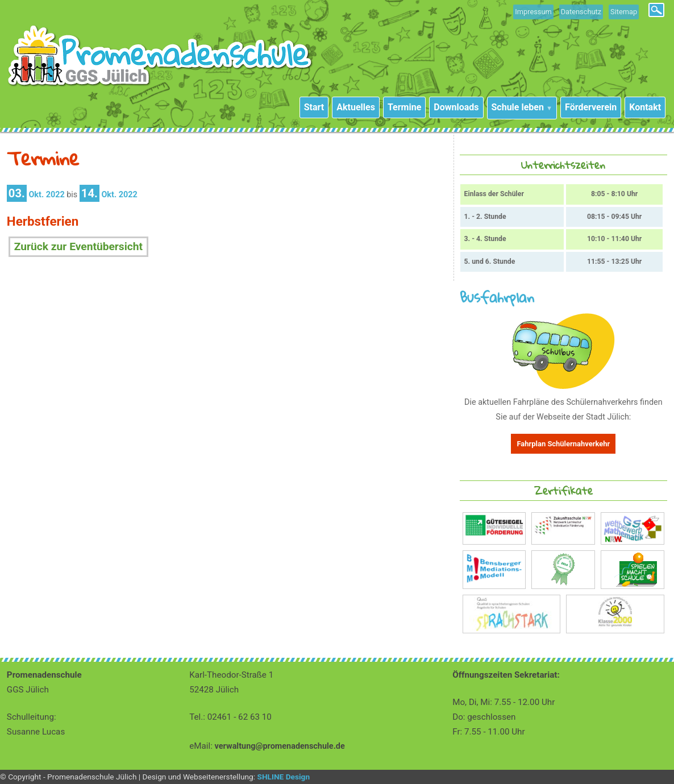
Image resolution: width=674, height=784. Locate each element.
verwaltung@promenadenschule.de (280, 746)
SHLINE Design (283, 777)
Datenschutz (581, 12)
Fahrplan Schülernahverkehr (563, 444)
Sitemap (624, 12)
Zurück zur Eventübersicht (78, 246)
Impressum (533, 12)
